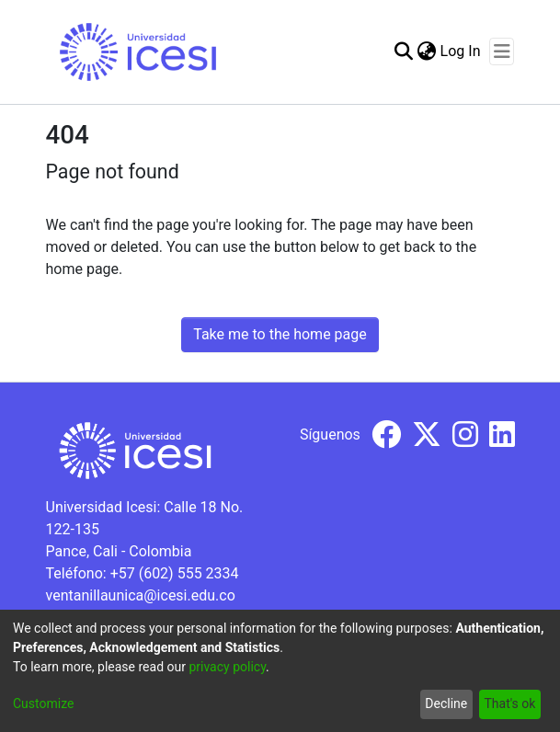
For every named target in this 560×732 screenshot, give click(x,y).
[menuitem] (427, 51)
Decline (446, 703)
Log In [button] (462, 51)
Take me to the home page (280, 334)
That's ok (509, 703)
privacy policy (227, 667)
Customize (43, 703)
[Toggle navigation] (502, 51)
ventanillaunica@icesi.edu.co (141, 595)
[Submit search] (404, 51)
